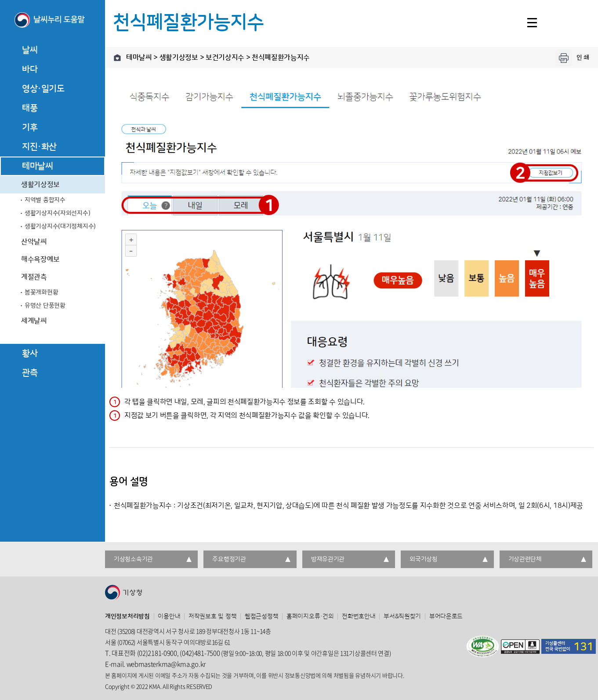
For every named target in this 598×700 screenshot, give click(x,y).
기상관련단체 (525, 559)
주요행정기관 (229, 559)
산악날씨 (34, 242)
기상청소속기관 (133, 559)
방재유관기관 (328, 559)
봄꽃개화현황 (41, 292)
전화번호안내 (359, 616)
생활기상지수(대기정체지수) (60, 226)
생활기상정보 (40, 185)
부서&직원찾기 (402, 616)
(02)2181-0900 (157, 653)
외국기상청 (424, 559)
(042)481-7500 (200, 653)
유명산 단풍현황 (45, 306)
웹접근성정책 (261, 616)
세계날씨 (34, 321)
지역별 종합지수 (45, 200)
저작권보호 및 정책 (212, 616)
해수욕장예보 (40, 259)
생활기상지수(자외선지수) (57, 213)
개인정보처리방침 (127, 616)
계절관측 (34, 277)
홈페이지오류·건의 (310, 616)
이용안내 (169, 616)
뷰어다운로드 (446, 616)
